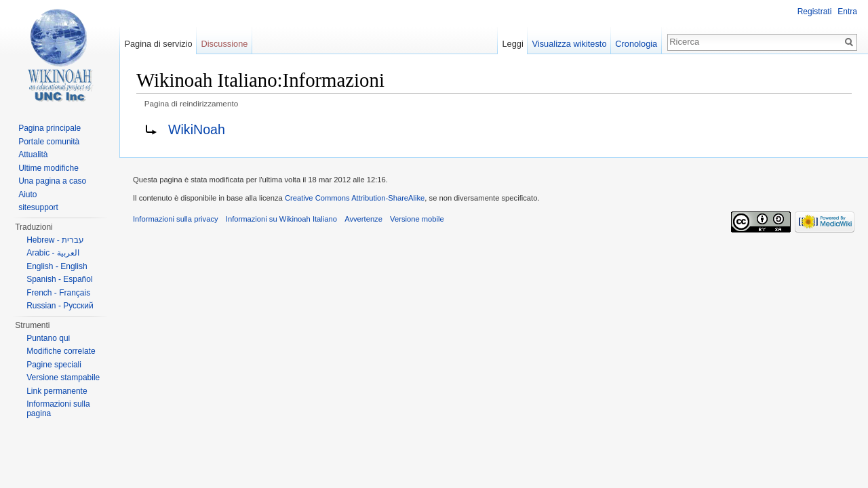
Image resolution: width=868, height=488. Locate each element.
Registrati (815, 12)
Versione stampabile (63, 378)
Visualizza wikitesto (570, 44)
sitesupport (38, 207)
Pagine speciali (54, 365)
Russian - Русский (60, 306)
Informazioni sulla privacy (176, 219)
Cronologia (636, 44)
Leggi (512, 44)
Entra (847, 12)
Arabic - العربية (53, 253)
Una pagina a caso (52, 181)
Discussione (224, 44)
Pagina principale (50, 128)
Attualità (33, 155)
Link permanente (57, 391)
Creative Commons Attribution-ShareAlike (355, 198)
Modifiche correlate (61, 351)
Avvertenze (363, 219)
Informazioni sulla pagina (58, 409)
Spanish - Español (59, 279)
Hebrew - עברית (55, 240)
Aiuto (27, 195)
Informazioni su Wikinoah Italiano (281, 219)
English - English (57, 266)
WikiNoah (197, 129)
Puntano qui (48, 338)
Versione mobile (417, 219)
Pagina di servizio (158, 44)
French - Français (58, 293)
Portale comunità (49, 142)
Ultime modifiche (48, 168)
